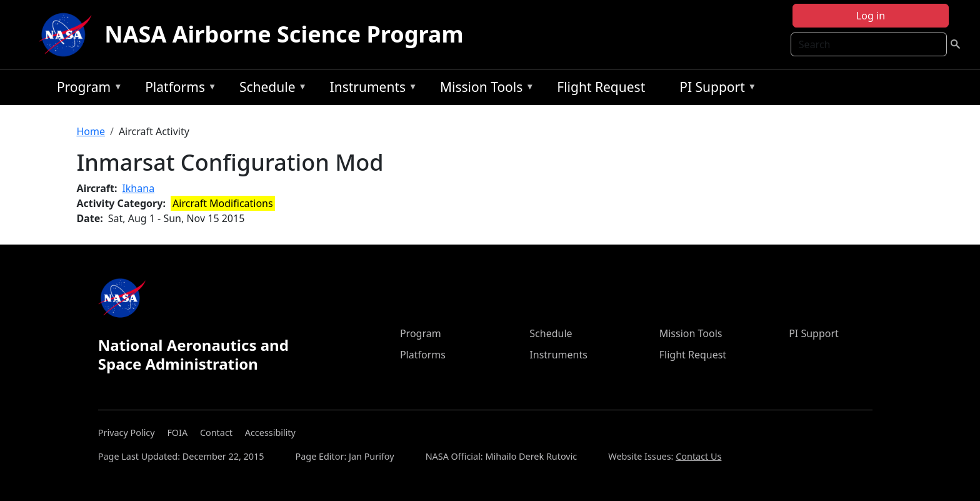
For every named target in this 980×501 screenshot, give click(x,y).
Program (87, 89)
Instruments (371, 89)
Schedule (270, 89)
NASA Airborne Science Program (284, 34)
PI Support (715, 89)
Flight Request (601, 87)
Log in (871, 16)
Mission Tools (484, 89)
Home (91, 131)
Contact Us (698, 456)
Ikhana (138, 188)
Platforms (177, 89)
